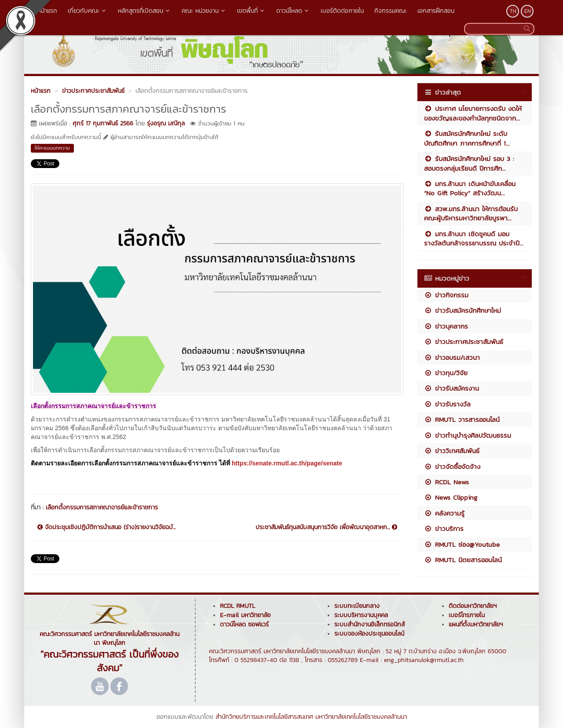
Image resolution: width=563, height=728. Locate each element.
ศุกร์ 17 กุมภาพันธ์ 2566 (103, 123)
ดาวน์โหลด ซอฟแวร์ (244, 624)
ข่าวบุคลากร (446, 326)
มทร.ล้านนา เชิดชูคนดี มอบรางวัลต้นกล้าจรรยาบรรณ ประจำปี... (474, 238)
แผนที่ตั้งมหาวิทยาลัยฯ (476, 624)
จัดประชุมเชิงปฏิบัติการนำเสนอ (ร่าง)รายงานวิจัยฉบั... (106, 527)
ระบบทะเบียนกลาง (357, 606)
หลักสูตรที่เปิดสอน (144, 11)
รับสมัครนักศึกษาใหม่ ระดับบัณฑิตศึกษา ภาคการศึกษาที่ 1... (467, 138)
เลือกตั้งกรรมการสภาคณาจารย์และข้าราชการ (102, 507)
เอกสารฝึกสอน (436, 11)
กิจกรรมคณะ (391, 11)
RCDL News (446, 482)
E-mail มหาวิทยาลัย (245, 615)
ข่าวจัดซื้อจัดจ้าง (452, 466)
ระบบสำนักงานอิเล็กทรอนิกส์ (369, 624)
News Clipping (451, 497)
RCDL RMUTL (238, 606)
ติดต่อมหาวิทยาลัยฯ (473, 606)
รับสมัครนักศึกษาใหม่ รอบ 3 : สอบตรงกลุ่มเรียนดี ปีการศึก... (469, 163)
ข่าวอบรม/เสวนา (452, 357)
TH (513, 11)
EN (528, 11)
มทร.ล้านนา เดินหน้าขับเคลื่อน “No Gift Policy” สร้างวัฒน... (470, 188)
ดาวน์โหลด (293, 11)
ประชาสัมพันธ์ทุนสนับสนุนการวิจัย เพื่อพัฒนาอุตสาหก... (326, 527)
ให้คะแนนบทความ (52, 148)
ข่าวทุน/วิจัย (446, 373)
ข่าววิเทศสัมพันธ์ (452, 451)
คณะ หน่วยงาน (204, 11)
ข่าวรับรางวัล (447, 404)
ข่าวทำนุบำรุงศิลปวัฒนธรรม (468, 435)
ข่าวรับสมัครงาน (451, 388)
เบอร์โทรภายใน (467, 615)
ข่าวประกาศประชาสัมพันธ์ (464, 342)
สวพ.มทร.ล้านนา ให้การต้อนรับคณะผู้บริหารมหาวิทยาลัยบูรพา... (471, 213)
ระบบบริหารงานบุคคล (361, 615)
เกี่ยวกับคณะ (88, 11)
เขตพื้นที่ (251, 11)
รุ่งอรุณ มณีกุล (166, 123)
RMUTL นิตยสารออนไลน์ (463, 560)
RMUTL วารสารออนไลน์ (462, 419)
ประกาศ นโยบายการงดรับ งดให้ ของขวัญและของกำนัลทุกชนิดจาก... (473, 113)
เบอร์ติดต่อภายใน (342, 11)
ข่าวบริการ (444, 529)
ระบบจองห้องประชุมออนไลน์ (369, 634)
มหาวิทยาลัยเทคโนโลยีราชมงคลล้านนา (361, 717)
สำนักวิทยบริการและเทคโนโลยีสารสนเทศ (264, 717)
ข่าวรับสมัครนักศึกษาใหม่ (462, 310)
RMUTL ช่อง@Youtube (462, 544)
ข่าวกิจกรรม (446, 295)
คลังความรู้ (444, 513)
